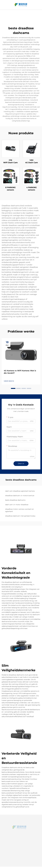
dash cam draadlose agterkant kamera (20, 491)
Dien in (21, 464)
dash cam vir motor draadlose (17, 505)
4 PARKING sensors (32, 189)
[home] (21, 5)
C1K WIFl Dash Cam (10, 161)
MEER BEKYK (9, 381)
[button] (13, 388)
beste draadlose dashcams (15, 500)
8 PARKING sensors (10, 189)
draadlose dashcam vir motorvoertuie (20, 496)
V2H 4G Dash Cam (32, 161)
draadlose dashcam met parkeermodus (20, 516)
